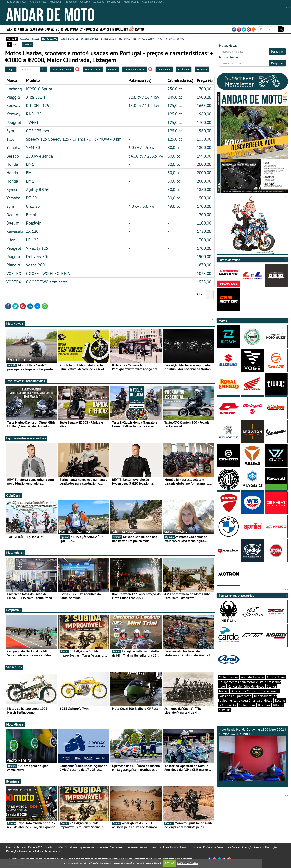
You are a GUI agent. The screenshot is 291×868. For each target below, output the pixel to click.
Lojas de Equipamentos (235, 696)
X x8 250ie (36, 97)
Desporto (14, 610)
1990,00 (204, 156)
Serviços (105, 29)
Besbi (31, 215)
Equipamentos (74, 29)
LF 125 (32, 240)
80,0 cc (174, 147)
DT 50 (31, 198)
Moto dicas (15, 724)
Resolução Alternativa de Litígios (25, 851)
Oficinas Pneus (269, 691)
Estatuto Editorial (191, 847)
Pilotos (278, 705)
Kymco (12, 189)
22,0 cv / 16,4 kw (144, 97)
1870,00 (204, 265)
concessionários (90, 39)
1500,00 (204, 198)
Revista (140, 29)
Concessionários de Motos (246, 686)
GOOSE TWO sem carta (47, 282)
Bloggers (264, 705)
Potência (184, 69)
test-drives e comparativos (147, 39)
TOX (10, 139)
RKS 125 (34, 114)
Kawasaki (15, 231)
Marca (112, 69)
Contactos (155, 847)
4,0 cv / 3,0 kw (141, 206)
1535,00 (204, 282)
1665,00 (204, 105)
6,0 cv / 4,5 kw (141, 147)
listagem (28, 44)
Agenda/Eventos (253, 677)
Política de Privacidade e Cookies (222, 847)
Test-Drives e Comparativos (26, 381)
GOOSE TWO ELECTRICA (48, 273)
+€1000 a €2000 (134, 69)
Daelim (13, 215)
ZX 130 (32, 231)
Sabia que (14, 667)
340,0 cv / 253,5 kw (146, 156)
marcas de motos (69, 39)
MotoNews (15, 324)
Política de (187, 863)
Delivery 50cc (38, 256)
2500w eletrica (39, 156)
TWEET (32, 122)
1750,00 (204, 231)
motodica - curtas (174, 39)
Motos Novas (276, 677)
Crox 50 (33, 206)
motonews (125, 39)
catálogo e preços (30, 39)
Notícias (23, 29)
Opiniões (14, 495)
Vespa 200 (35, 265)
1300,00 (204, 240)
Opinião (50, 29)
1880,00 (204, 189)
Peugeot (14, 122)
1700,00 (204, 89)
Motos (60, 29)
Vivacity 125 (37, 248)
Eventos (11, 29)
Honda (12, 164)
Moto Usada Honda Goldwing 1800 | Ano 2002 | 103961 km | (252, 754)
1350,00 (204, 139)
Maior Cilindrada (62, 69)
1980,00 (204, 114)
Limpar (11, 69)
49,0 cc (174, 206)
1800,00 (204, 147)
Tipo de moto (93, 69)
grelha (17, 44)
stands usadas (109, 39)
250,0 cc (175, 89)
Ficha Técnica (171, 847)
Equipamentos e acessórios (26, 438)
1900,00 (204, 97)
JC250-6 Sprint (39, 89)
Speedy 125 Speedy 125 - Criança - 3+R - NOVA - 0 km (74, 139)
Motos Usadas (229, 677)
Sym (10, 131)
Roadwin (34, 223)
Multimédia (15, 553)
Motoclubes (120, 29)
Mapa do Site (52, 851)
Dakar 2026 (37, 29)
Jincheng (14, 89)
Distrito (202, 69)
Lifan (11, 240)
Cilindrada (164, 69)
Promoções (91, 29)
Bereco (13, 156)
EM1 (30, 164)
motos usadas (50, 39)
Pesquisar (277, 52)
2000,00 (204, 164)
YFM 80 (33, 147)
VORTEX (14, 273)
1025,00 (204, 273)
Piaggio (13, 97)
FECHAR (170, 863)
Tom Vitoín (61, 847)
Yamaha (13, 147)
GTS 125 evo (38, 131)
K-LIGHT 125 (38, 105)
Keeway (13, 105)
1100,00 (204, 223)
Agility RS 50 (38, 189)
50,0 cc (174, 156)
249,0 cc (175, 97)
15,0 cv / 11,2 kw (144, 105)
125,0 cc (175, 105)
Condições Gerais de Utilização (259, 847)
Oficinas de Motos (243, 691)
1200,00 (204, 215)
